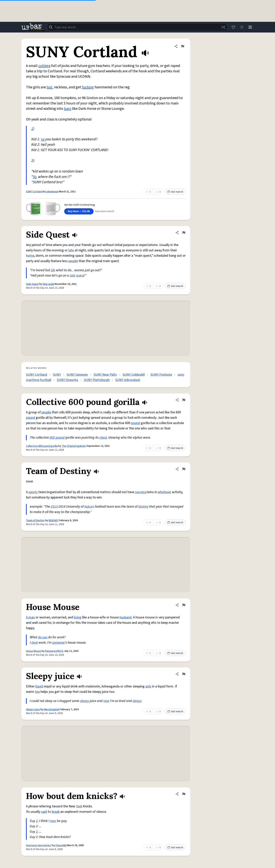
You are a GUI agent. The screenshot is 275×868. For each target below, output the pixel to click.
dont (35, 643)
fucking (88, 87)
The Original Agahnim (74, 446)
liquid (39, 686)
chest (103, 438)
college (44, 66)
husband (126, 617)
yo (43, 139)
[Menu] (250, 27)
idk (53, 270)
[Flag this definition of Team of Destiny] (184, 469)
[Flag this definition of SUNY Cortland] (183, 46)
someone (58, 643)
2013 (54, 507)
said (44, 812)
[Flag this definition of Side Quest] (184, 233)
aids (148, 686)
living (78, 617)
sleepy (85, 701)
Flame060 (61, 845)
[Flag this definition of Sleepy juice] (184, 674)
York (79, 806)
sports (33, 492)
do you (43, 637)
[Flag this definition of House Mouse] (184, 605)
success (141, 492)
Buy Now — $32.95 (79, 211)
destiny (143, 507)
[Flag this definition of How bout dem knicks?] (184, 794)
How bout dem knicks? (39, 845)
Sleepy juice (33, 709)
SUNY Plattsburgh (97, 380)
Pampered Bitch (54, 651)
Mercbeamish (52, 709)
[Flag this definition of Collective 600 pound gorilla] (184, 400)
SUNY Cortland (34, 192)
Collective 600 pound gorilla (42, 446)
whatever (164, 492)
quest (80, 276)
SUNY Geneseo (77, 375)
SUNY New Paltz (105, 375)
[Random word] (223, 27)
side (73, 276)
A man (30, 617)
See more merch (105, 211)
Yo (35, 177)
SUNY (57, 375)
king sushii (49, 284)
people (73, 261)
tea (37, 692)
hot (49, 87)
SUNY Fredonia (161, 375)
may (53, 821)
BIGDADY (54, 520)
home (30, 256)
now (106, 701)
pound (30, 418)
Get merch (175, 192)
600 (52, 438)
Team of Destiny (35, 520)
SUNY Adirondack (128, 380)
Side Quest (32, 284)
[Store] (233, 27)
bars (68, 109)
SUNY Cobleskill (134, 375)
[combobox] (137, 27)
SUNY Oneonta (68, 380)
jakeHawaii (52, 192)
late (71, 250)
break (56, 812)
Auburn (89, 507)
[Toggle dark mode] (242, 27)
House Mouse (34, 651)
